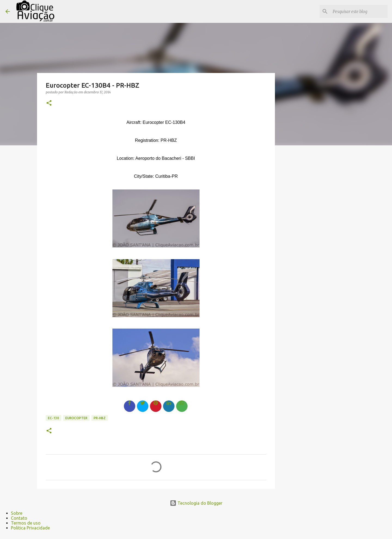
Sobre (17, 513)
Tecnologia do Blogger (196, 503)
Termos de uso (26, 523)
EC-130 (53, 418)
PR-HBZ (100, 418)
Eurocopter (76, 418)
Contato (19, 518)
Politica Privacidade (30, 528)
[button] (49, 103)
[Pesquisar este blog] (359, 11)
